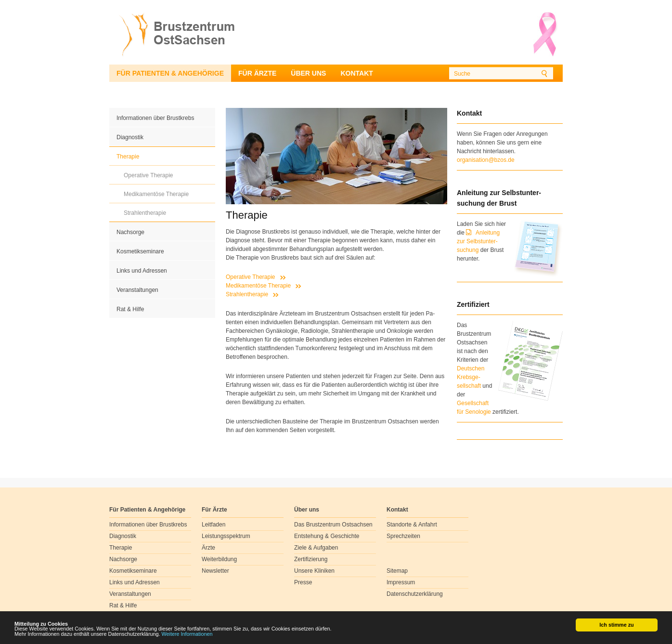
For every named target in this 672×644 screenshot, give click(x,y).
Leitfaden (213, 525)
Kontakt (356, 73)
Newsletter (215, 571)
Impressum (401, 582)
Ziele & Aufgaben (316, 548)
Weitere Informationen (187, 634)
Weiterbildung (219, 559)
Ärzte (208, 548)
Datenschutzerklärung (415, 594)
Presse (303, 582)
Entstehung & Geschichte (327, 536)
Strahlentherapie (145, 213)
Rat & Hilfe (130, 309)
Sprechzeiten (403, 536)
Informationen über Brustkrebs (155, 118)
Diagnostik (130, 137)
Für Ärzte (257, 73)
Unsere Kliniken (314, 571)
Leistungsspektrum (226, 536)
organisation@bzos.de (486, 160)
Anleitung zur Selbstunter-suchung (478, 241)
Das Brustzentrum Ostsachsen (333, 525)
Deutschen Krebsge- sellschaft (471, 377)
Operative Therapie (149, 175)
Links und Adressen (142, 271)
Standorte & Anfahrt (412, 525)
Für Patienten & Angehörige (170, 73)
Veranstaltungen (137, 290)
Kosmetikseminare (140, 251)
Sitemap (397, 571)
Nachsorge (130, 232)
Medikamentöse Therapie (156, 194)
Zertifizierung (311, 559)
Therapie (128, 157)
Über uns (308, 73)
